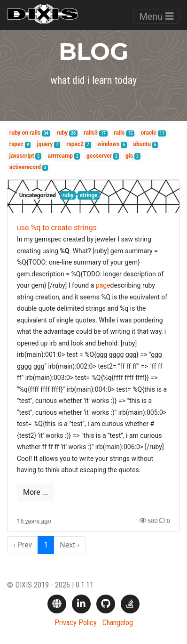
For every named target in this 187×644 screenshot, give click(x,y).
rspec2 (75, 144)
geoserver (99, 156)
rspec (16, 144)
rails (119, 133)
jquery (45, 144)
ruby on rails (25, 133)
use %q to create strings (57, 228)
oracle (149, 133)
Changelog (118, 623)
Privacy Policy (76, 623)
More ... (35, 492)
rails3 (91, 133)
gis (129, 156)
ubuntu (142, 144)
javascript (22, 156)
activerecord (25, 167)
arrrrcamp (60, 156)
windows (108, 144)
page (103, 285)
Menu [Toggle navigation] (156, 16)
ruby (62, 133)
